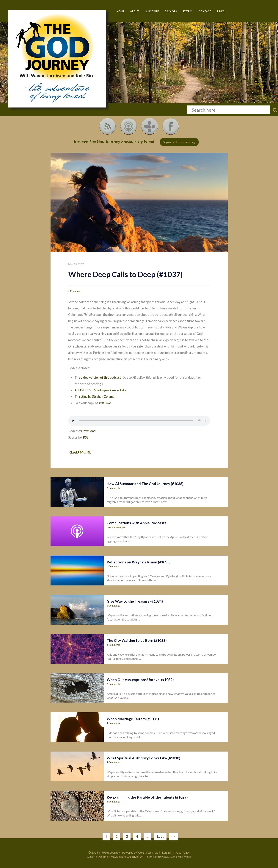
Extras (188, 11)
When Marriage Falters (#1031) (133, 719)
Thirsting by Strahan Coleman (95, 396)
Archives (171, 11)
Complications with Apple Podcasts (136, 523)
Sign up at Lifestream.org (179, 142)
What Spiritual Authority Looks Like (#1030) (143, 758)
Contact (205, 11)
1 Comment (113, 567)
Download (88, 431)
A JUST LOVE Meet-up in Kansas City (100, 390)
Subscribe (152, 11)
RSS (86, 437)
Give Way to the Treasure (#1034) (135, 601)
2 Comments (75, 291)
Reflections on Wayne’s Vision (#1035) (139, 562)
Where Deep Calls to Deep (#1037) (125, 274)
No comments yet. (116, 527)
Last (160, 836)
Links (221, 11)
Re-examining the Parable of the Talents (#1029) (147, 797)
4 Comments (113, 723)
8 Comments (113, 645)
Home (120, 11)
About (135, 11)
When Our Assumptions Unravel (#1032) (140, 680)
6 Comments (113, 802)
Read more (80, 452)
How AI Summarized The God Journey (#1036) (145, 484)
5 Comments (113, 606)
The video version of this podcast (98, 377)
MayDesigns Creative (124, 857)
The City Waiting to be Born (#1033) (137, 640)
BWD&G (164, 857)
